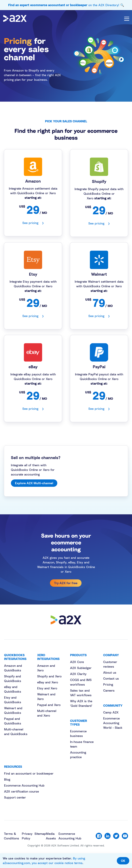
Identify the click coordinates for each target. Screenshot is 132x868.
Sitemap (40, 834)
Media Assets (51, 836)
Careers (109, 690)
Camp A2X (111, 712)
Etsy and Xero (47, 688)
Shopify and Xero (49, 676)
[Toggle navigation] (127, 18)
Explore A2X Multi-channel (34, 483)
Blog (7, 779)
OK (123, 861)
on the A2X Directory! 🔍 (66, 5)
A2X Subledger (81, 668)
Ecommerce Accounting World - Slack (113, 723)
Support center (15, 797)
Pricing (108, 684)
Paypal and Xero (49, 705)
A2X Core (77, 662)
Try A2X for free (66, 583)
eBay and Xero (48, 682)
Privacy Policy (27, 836)
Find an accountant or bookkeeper (29, 773)
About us (110, 672)
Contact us (111, 678)
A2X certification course (21, 791)
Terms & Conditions (12, 836)
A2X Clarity (78, 674)
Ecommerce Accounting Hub (24, 785)
